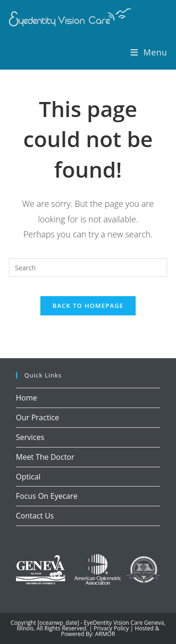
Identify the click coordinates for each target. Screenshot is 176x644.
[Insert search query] (88, 267)
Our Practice (38, 417)
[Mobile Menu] (149, 52)
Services (30, 437)
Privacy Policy (111, 628)
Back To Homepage (88, 306)
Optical (28, 477)
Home (27, 398)
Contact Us (35, 516)
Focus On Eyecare (47, 496)
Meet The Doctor (45, 457)
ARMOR (105, 634)
